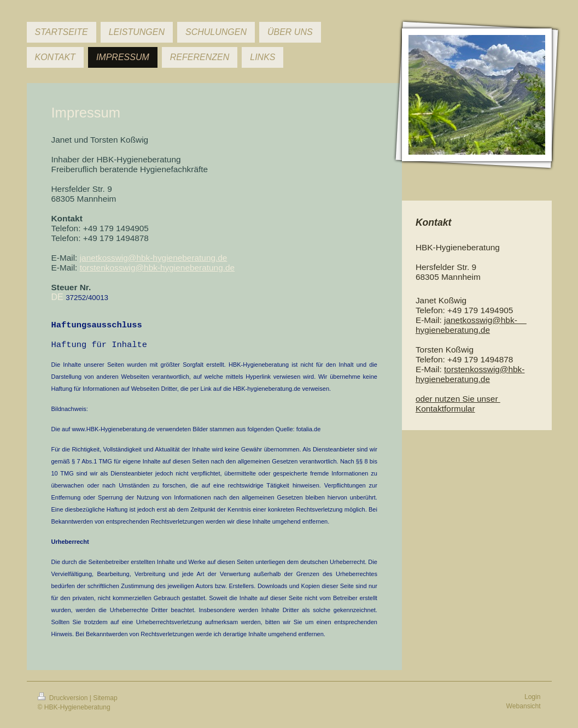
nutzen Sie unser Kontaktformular (458, 404)
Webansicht (524, 711)
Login (533, 702)
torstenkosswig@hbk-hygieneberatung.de (470, 374)
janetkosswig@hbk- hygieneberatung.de (471, 325)
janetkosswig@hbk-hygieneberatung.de (154, 258)
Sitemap (105, 703)
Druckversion (64, 703)
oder (425, 399)
